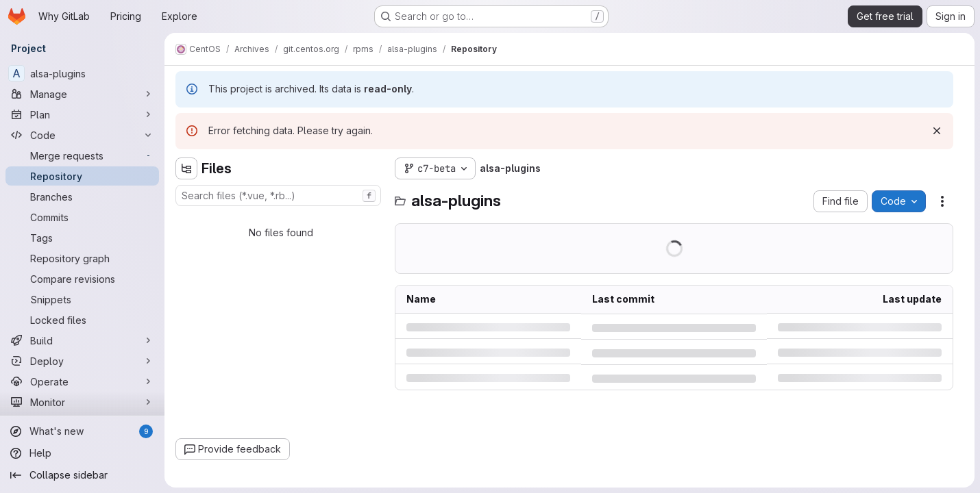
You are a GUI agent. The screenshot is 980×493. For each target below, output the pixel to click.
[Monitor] (82, 402)
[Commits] (82, 217)
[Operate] (82, 381)
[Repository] (82, 176)
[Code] (82, 135)
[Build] (82, 340)
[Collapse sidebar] (82, 475)
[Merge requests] (82, 155)
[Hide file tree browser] (186, 168)
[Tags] (82, 238)
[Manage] (82, 94)
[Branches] (82, 197)
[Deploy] (82, 361)
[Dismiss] (937, 131)
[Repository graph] (82, 258)
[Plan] (82, 114)
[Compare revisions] (82, 279)
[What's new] (82, 431)
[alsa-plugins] (82, 73)
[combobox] (278, 195)
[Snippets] (82, 299)
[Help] (82, 453)
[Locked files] (82, 320)
